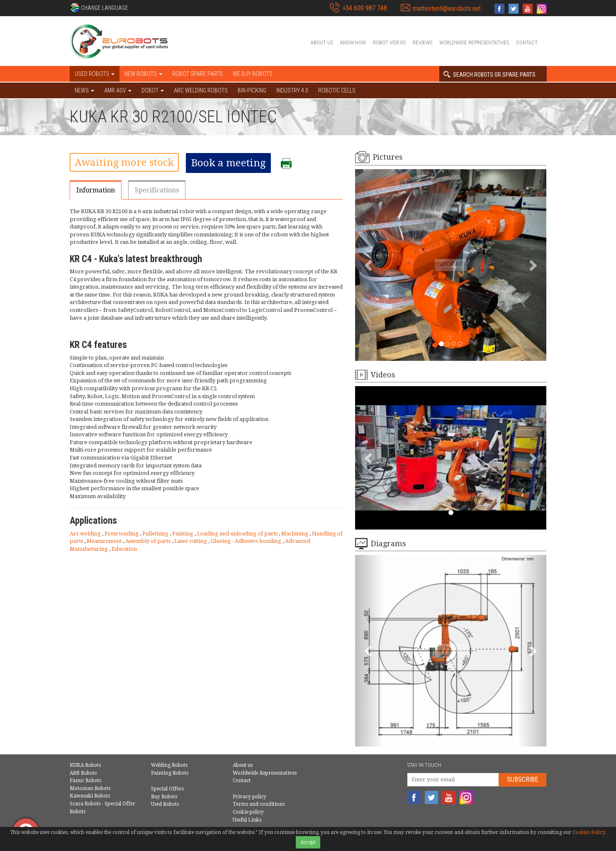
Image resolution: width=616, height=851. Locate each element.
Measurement (105, 541)
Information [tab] (96, 190)
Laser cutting (191, 541)
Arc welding (86, 534)
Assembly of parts (149, 541)
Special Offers (167, 789)
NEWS (84, 90)
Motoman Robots (90, 788)
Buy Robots (164, 797)
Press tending (122, 534)
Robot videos (389, 43)
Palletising (156, 534)
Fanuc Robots (85, 780)
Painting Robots (170, 773)
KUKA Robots (85, 765)
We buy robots (253, 74)
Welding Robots (169, 765)
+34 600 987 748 (365, 8)
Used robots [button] (95, 74)
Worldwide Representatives (474, 43)
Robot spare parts (197, 74)
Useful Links (247, 820)
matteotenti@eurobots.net (447, 9)
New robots (143, 74)
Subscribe (522, 779)
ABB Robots (83, 773)
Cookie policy (248, 812)
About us (322, 43)
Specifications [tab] (157, 190)
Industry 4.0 (292, 90)
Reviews (422, 43)
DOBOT (153, 90)
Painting (183, 534)
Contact (527, 43)
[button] (99, 7)
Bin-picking (252, 90)
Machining (295, 534)
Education (124, 549)
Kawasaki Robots (90, 796)
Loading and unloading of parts (238, 534)
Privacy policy (250, 797)
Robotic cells (337, 90)
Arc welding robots (201, 90)
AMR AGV (118, 90)
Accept (308, 842)
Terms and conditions (259, 804)
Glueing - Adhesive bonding (247, 541)
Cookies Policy (589, 832)
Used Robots (165, 804)
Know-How (353, 43)
